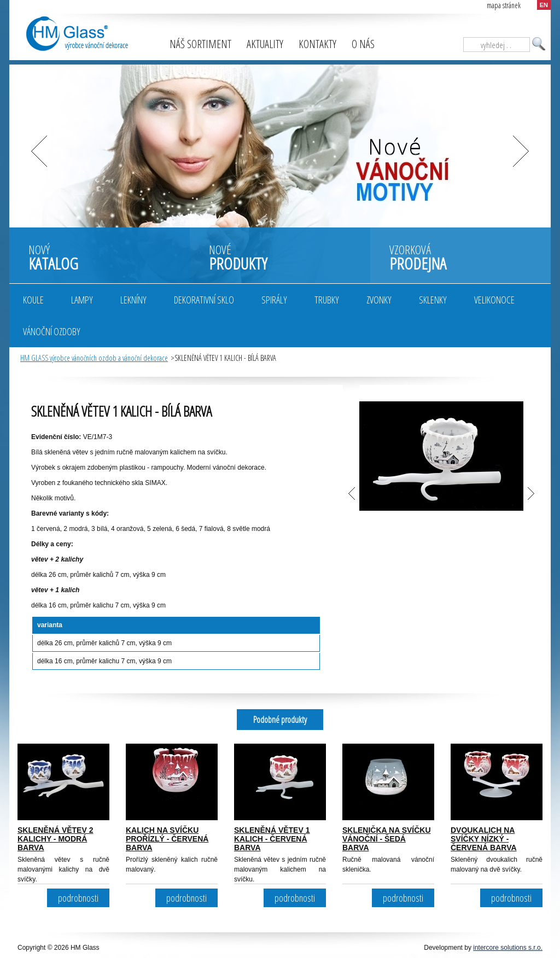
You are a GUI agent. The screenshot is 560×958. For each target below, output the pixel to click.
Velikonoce (494, 300)
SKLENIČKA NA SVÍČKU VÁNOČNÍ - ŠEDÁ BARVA (387, 839)
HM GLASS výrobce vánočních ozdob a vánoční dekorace (94, 358)
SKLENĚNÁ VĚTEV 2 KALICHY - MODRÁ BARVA (55, 839)
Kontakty (317, 44)
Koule (33, 300)
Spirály (274, 300)
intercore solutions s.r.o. (508, 948)
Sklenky (433, 300)
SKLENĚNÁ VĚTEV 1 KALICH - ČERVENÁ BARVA (272, 839)
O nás (363, 44)
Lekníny (133, 300)
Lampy (82, 300)
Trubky (327, 300)
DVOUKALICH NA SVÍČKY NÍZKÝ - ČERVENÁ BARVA (484, 839)
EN (544, 5)
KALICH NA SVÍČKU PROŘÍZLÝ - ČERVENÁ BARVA (167, 839)
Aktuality (265, 44)
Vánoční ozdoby (52, 331)
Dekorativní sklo (204, 300)
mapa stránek (504, 5)
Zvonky (379, 300)
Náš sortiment (200, 44)
